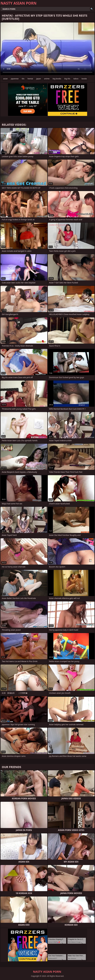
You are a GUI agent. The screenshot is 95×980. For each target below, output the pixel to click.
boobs (84, 79)
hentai (30, 79)
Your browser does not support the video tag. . (48, 49)
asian (5, 79)
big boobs (57, 79)
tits (23, 79)
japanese (15, 79)
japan (39, 79)
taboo (76, 79)
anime (47, 79)
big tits (67, 79)
